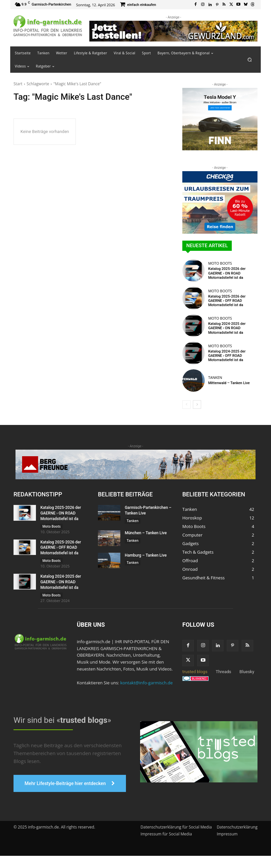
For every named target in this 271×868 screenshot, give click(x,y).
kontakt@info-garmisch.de (147, 682)
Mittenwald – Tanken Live (229, 383)
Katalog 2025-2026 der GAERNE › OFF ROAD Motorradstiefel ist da (227, 301)
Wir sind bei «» (62, 720)
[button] (250, 59)
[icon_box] (138, 5)
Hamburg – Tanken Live (146, 555)
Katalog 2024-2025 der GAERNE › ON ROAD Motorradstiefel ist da (227, 328)
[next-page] (197, 405)
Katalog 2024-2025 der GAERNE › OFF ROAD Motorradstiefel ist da (227, 356)
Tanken (215, 377)
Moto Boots (220, 263)
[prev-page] (186, 405)
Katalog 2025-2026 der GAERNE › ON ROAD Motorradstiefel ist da (227, 273)
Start (18, 84)
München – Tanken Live (146, 533)
